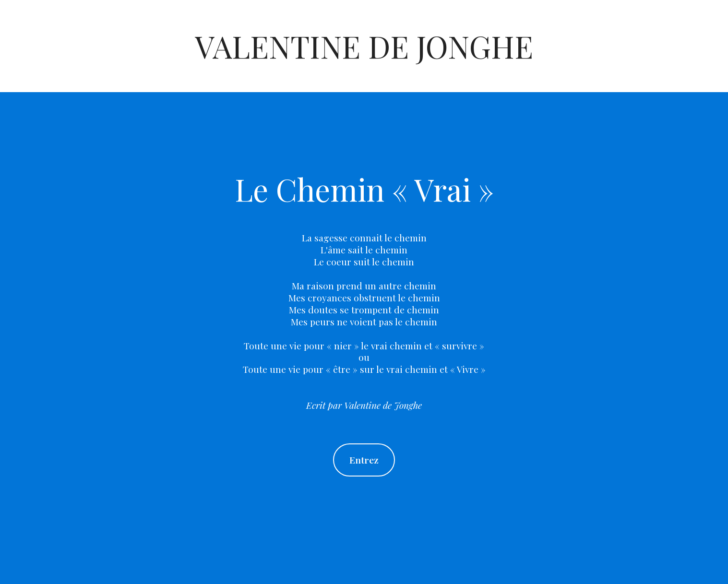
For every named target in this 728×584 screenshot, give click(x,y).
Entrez (364, 460)
